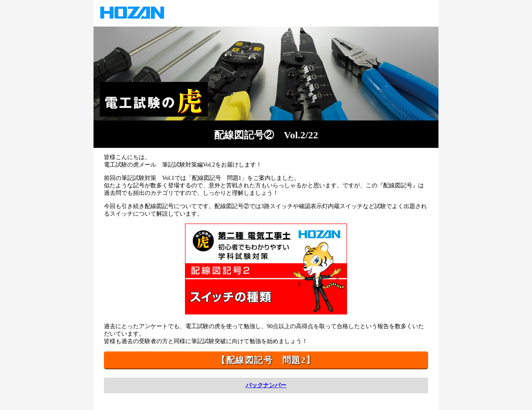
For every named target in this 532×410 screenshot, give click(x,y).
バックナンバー (266, 385)
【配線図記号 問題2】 (266, 360)
